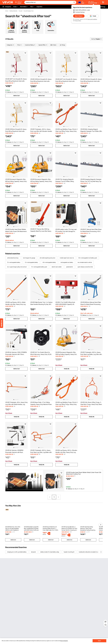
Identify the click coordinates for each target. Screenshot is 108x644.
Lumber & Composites (11, 31)
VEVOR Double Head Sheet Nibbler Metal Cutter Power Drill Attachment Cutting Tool (16, 231)
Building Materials (13, 11)
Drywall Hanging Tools (29, 11)
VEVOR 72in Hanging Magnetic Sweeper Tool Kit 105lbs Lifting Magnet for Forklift (65, 181)
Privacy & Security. (64, 641)
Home (7, 11)
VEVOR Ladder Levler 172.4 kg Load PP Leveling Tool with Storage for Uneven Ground (66, 231)
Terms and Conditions (92, 19)
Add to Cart (16, 96)
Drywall (21, 11)
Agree (99, 641)
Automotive (51, 30)
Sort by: (93, 39)
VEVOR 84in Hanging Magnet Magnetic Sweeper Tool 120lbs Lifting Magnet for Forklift (92, 131)
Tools (38, 30)
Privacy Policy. (78, 21)
